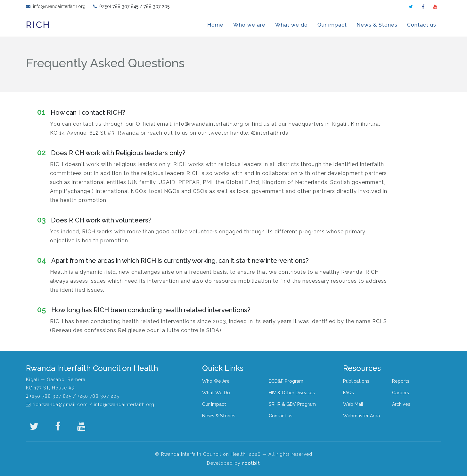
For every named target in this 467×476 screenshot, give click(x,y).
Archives (401, 404)
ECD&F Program (286, 381)
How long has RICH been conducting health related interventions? (144, 310)
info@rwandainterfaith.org (59, 6)
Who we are (249, 25)
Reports (401, 381)
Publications (356, 381)
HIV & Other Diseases (292, 393)
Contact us (422, 25)
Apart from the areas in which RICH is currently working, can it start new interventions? (173, 260)
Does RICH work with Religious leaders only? (111, 153)
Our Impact (214, 404)
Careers (401, 393)
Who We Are (216, 381)
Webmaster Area (361, 416)
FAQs (348, 393)
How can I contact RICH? (81, 112)
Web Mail (353, 404)
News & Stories (377, 25)
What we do (291, 25)
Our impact (332, 25)
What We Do (216, 393)
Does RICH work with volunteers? (94, 220)
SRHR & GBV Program (292, 404)
